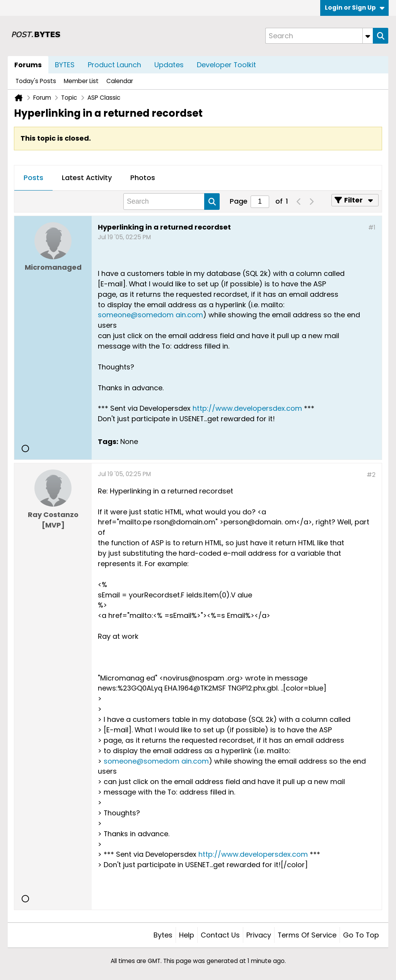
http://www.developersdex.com (247, 408)
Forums (28, 65)
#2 (371, 475)
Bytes (163, 935)
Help (187, 935)
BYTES (65, 65)
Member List (81, 81)
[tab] (33, 178)
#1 (372, 227)
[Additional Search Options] (368, 36)
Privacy (259, 935)
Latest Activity (87, 178)
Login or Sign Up (355, 8)
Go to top (361, 935)
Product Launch (114, 65)
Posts (33, 178)
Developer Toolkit (226, 65)
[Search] (319, 36)
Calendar (120, 81)
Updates (169, 65)
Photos (143, 178)
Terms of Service (307, 935)
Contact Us (220, 935)
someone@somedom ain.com (150, 315)
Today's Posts (36, 81)
